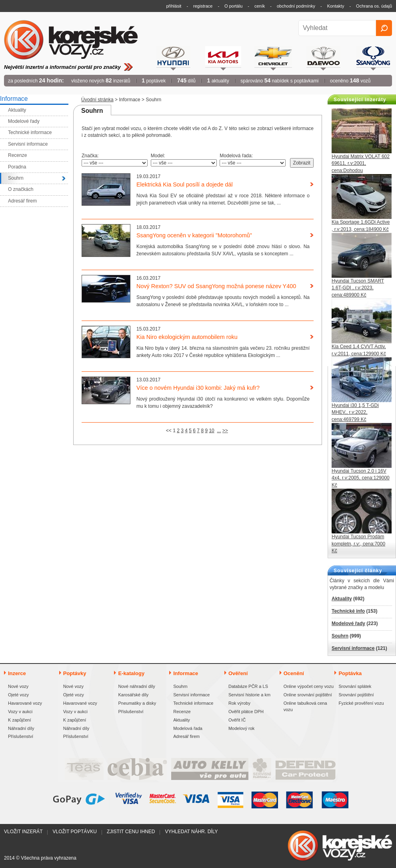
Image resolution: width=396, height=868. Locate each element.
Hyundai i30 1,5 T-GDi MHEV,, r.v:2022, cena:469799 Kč (355, 412)
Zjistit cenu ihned (131, 832)
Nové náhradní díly (136, 686)
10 (211, 431)
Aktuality (342, 599)
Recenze (182, 712)
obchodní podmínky (296, 6)
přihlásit (174, 6)
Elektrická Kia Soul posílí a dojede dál (185, 184)
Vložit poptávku (74, 832)
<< (169, 431)
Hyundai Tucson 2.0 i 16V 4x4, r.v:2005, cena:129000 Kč (361, 478)
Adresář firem (186, 736)
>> (225, 431)
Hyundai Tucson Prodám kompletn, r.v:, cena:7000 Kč (358, 544)
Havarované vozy (25, 703)
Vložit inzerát (23, 832)
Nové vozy (18, 686)
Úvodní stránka (97, 100)
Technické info (348, 611)
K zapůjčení (19, 720)
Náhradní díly (21, 728)
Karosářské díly (133, 695)
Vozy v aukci (20, 712)
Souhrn (340, 636)
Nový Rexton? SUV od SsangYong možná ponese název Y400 (216, 286)
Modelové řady (348, 623)
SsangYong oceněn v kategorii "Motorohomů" (194, 235)
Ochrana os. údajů (374, 6)
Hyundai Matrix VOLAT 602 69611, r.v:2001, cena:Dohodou (361, 163)
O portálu (233, 6)
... (219, 431)
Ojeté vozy (18, 695)
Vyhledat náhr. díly (191, 832)
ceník (260, 6)
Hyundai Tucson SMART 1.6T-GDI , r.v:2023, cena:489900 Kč (358, 288)
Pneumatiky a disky (137, 703)
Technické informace (193, 703)
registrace (203, 6)
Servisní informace (353, 648)
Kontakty (336, 6)
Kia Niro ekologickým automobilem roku (187, 337)
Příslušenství (21, 736)
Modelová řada (188, 728)
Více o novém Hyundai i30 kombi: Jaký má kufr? (198, 388)
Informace (129, 100)
